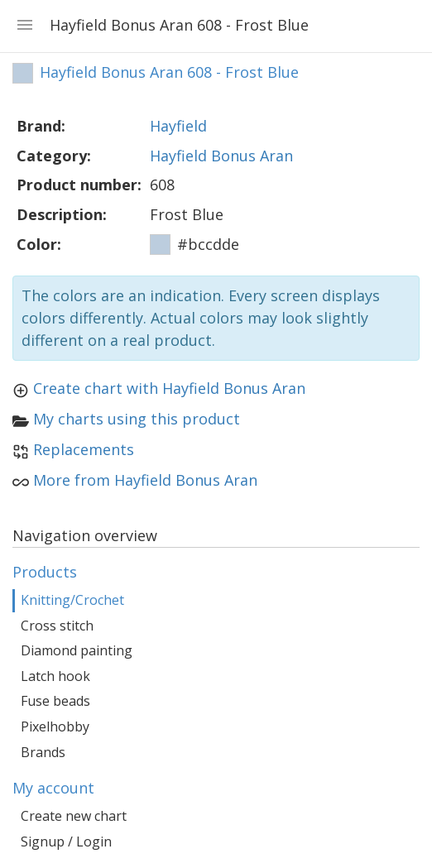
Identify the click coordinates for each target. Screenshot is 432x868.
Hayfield (178, 126)
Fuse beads (55, 701)
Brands (43, 752)
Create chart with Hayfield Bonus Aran (169, 388)
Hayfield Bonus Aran (221, 156)
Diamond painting (77, 650)
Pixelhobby (55, 727)
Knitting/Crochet (72, 600)
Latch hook (55, 676)
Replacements (84, 449)
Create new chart (74, 816)
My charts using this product (137, 419)
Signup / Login (66, 842)
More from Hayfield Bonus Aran (145, 480)
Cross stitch (57, 626)
